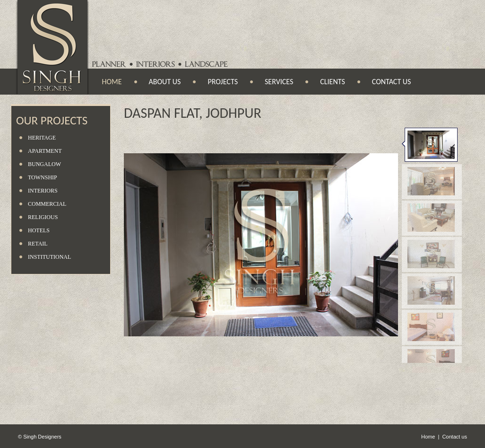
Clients (333, 82)
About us (165, 82)
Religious (43, 217)
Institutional (49, 257)
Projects (223, 82)
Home (112, 82)
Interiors (43, 191)
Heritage (42, 138)
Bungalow (44, 164)
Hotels (39, 230)
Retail (38, 244)
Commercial (47, 204)
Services (279, 82)
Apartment (45, 151)
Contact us (392, 82)
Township (43, 177)
